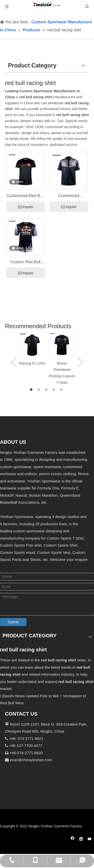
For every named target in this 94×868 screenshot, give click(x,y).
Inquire (26, 207)
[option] (32, 349)
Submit (13, 622)
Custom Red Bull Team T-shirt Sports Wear (25, 263)
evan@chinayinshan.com (31, 760)
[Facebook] (73, 840)
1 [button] (32, 390)
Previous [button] (14, 362)
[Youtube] (90, 840)
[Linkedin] (81, 840)
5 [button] (62, 390)
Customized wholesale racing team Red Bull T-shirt (69, 196)
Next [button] (80, 362)
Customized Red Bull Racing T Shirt (25, 196)
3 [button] (47, 390)
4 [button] (55, 390)
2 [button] (40, 390)
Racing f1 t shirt (32, 363)
